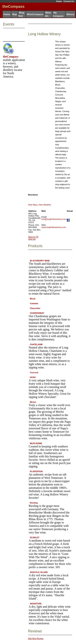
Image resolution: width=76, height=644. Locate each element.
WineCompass (35, 14)
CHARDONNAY (37, 313)
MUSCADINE (36, 443)
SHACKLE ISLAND (39, 572)
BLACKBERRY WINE (40, 261)
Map (15, 14)
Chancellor (35, 308)
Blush (33, 299)
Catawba (34, 303)
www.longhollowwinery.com (54, 227)
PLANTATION (36, 471)
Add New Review (36, 638)
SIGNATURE (36, 604)
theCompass (11, 57)
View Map (32, 205)
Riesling (34, 503)
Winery (70, 14)
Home (59, 1)
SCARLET (35, 537)
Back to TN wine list (33, 238)
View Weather (45, 205)
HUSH (33, 377)
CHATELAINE (36, 344)
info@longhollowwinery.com (54, 219)
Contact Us (69, 1)
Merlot (33, 402)
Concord (34, 372)
